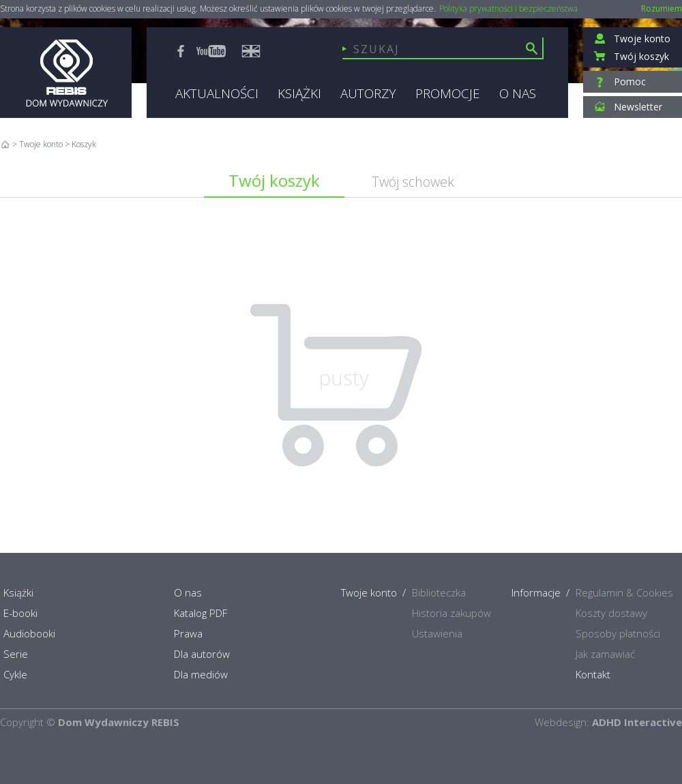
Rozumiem (662, 9)
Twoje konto (41, 144)
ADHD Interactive (637, 722)
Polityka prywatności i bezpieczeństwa (508, 9)
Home (5, 144)
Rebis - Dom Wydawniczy (66, 73)
